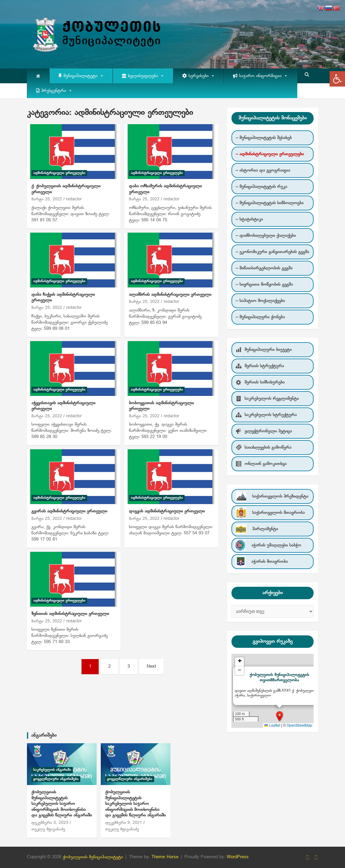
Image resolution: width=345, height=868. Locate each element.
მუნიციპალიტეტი (84, 76)
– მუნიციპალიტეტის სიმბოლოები (270, 203)
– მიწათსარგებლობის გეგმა (264, 268)
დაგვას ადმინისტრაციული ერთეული (167, 511)
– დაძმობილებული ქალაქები (266, 236)
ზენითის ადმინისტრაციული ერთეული (70, 614)
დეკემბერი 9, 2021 (124, 823)
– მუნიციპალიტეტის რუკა (261, 187)
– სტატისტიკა (249, 219)
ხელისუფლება (146, 76)
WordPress (238, 857)
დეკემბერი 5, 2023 (50, 823)
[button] (337, 79)
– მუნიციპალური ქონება (260, 317)
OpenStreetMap (299, 726)
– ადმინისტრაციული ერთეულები (270, 154)
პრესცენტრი (57, 91)
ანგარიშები (44, 735)
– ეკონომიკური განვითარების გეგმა (272, 252)
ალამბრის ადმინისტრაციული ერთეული (170, 295)
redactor (74, 199)
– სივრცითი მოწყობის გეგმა (264, 284)
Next (151, 666)
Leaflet (272, 726)
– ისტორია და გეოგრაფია (263, 170)
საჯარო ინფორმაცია (263, 76)
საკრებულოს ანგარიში (52, 770)
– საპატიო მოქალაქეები (260, 301)
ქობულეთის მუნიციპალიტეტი (93, 857)
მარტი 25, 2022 (47, 199)
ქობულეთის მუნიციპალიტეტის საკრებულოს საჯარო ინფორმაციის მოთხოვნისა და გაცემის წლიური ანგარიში (62, 804)
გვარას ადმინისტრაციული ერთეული (69, 511)
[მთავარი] (38, 76)
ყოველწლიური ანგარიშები (56, 779)
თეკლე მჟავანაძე (48, 829)
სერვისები (202, 76)
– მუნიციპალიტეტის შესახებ (264, 138)
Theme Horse (165, 857)
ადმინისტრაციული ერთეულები (59, 173)
